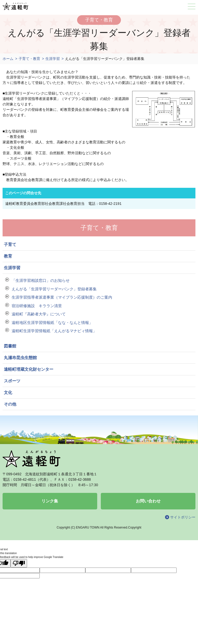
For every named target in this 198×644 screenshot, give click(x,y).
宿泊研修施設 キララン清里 (37, 306)
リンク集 (50, 501)
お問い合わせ (148, 501)
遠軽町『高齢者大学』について (39, 314)
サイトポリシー (183, 517)
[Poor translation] (19, 563)
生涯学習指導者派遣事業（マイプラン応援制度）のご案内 (62, 297)
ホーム (8, 59)
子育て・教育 (29, 59)
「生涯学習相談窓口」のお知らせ (41, 280)
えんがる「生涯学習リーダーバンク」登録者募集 (54, 289)
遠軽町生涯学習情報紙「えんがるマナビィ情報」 (54, 331)
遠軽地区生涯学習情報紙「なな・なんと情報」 (52, 323)
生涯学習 (53, 59)
